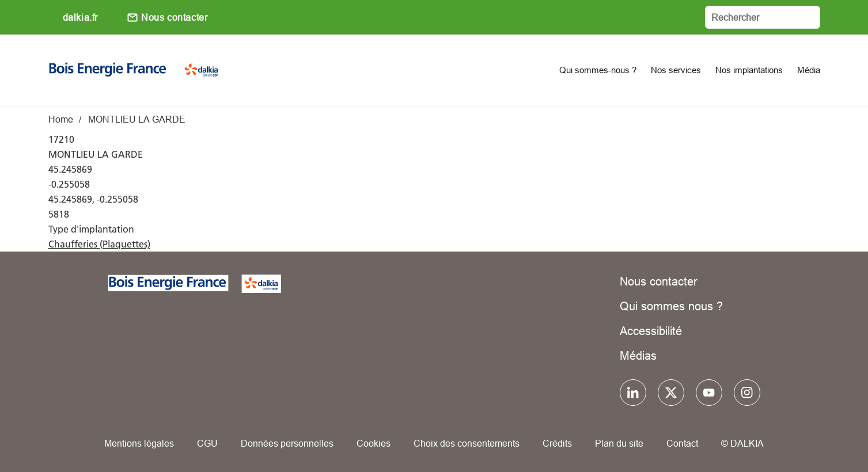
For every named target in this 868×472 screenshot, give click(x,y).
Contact (682, 443)
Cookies (374, 443)
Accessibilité (651, 331)
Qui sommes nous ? (671, 306)
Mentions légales (139, 443)
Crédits (557, 443)
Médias (638, 355)
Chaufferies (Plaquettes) (99, 244)
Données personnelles (287, 443)
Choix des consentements (467, 443)
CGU (207, 443)
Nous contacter (174, 17)
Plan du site (619, 443)
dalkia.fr (80, 17)
